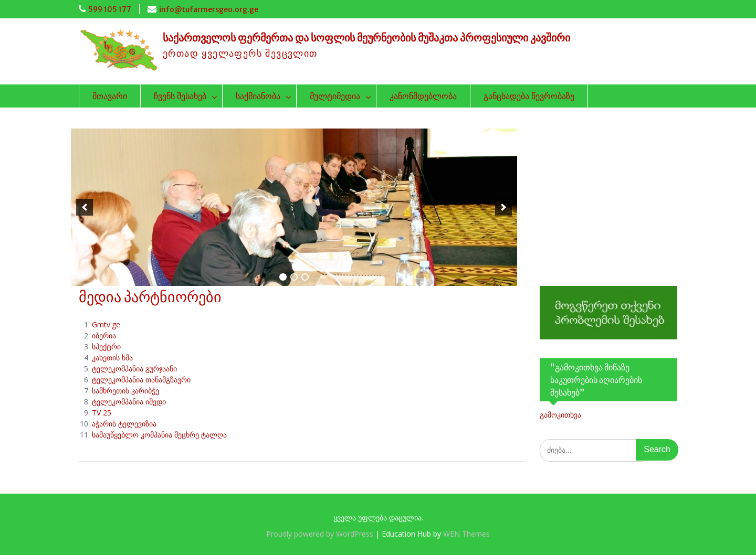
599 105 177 (110, 9)
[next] (503, 207)
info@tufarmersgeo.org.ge (209, 9)
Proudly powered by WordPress (320, 534)
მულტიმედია (335, 96)
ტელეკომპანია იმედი (129, 402)
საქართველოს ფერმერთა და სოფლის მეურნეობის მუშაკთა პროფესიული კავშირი (366, 38)
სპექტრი (106, 346)
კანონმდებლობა (423, 96)
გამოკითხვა (560, 415)
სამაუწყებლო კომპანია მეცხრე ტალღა (159, 435)
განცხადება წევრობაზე (529, 96)
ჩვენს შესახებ (180, 96)
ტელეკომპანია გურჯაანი (134, 369)
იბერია (104, 335)
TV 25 (102, 413)
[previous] (85, 207)
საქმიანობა (258, 96)
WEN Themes (466, 534)
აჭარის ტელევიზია (124, 424)
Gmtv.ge (106, 324)
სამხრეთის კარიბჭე (125, 391)
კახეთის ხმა (112, 357)
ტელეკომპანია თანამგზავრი (141, 380)
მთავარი (110, 96)
